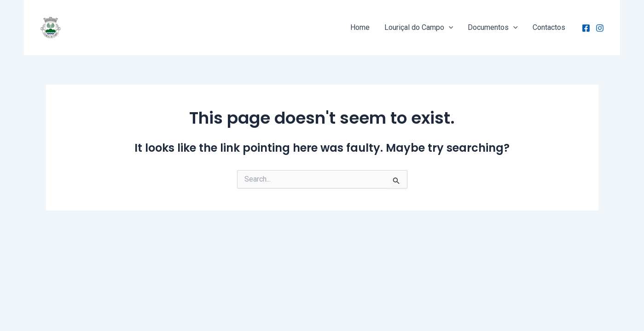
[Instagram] (600, 28)
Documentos (493, 28)
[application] (449, 28)
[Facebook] (586, 28)
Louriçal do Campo (419, 28)
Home (360, 27)
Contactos (549, 27)
